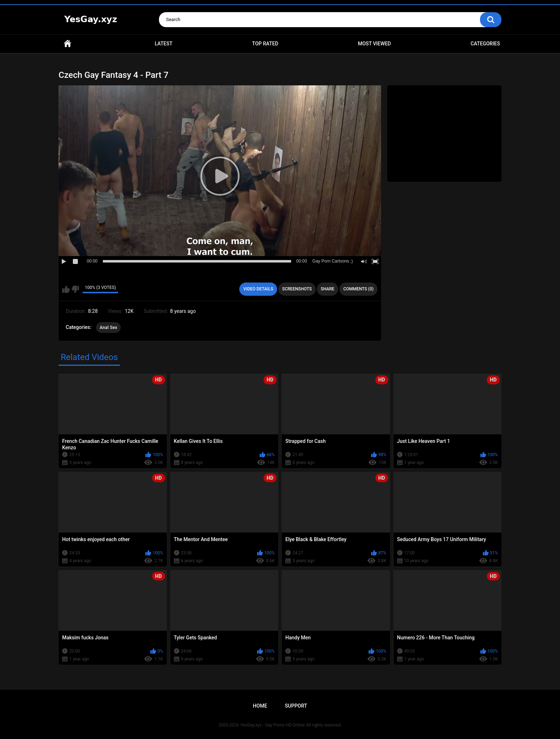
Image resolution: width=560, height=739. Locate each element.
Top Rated (265, 44)
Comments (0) (358, 289)
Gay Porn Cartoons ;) (333, 261)
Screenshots (297, 289)
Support (296, 706)
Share (327, 289)
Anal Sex (108, 328)
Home (67, 44)
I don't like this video (75, 289)
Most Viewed (374, 44)
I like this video (66, 289)
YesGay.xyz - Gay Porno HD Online (272, 725)
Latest (164, 44)
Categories (485, 44)
